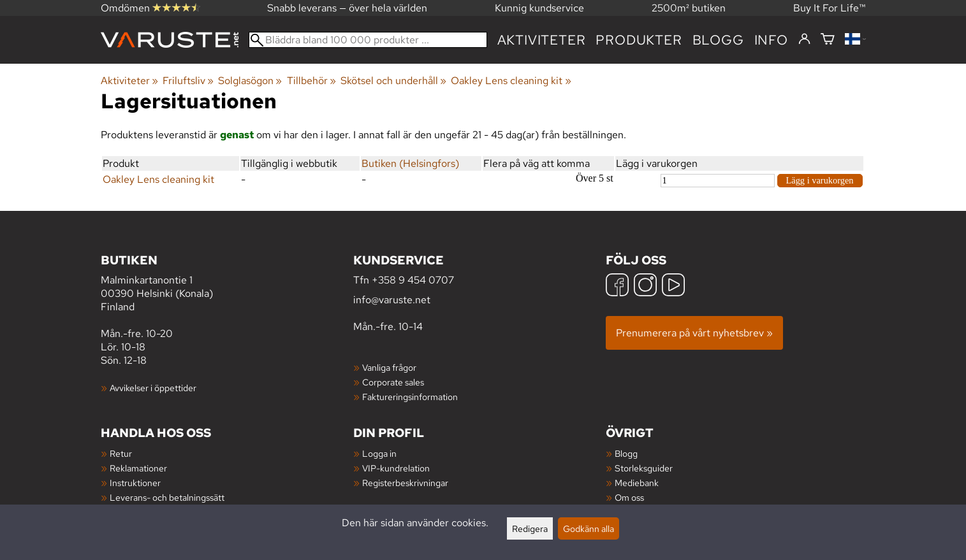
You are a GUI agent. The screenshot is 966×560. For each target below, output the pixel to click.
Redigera (530, 528)
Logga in (379, 453)
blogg (718, 40)
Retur (121, 453)
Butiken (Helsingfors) (410, 163)
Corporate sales (393, 382)
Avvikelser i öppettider (153, 388)
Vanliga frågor (389, 367)
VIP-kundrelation (396, 468)
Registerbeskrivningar (405, 483)
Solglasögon (250, 81)
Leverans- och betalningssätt (167, 497)
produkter (639, 40)
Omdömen (150, 8)
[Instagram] (645, 286)
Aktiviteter (542, 40)
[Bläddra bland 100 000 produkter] (368, 40)
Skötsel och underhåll (393, 81)
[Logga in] (804, 39)
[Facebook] (617, 286)
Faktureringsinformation (410, 397)
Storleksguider (644, 468)
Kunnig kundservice (539, 8)
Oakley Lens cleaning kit (511, 81)
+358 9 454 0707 (413, 280)
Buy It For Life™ (830, 8)
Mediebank (637, 483)
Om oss (629, 497)
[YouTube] (673, 286)
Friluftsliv (188, 81)
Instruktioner (135, 483)
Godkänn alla (589, 528)
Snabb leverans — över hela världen (347, 8)
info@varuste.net (392, 300)
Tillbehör (311, 81)
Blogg (626, 453)
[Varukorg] (828, 40)
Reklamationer (138, 468)
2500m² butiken (689, 8)
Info (771, 40)
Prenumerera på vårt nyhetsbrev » (694, 333)
